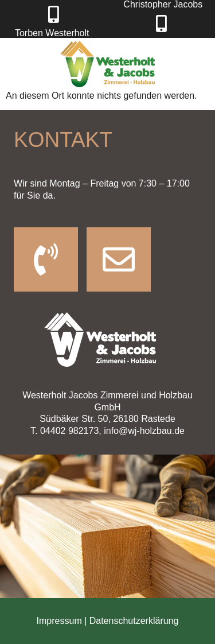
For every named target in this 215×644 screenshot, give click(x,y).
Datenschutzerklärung (134, 621)
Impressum (61, 621)
